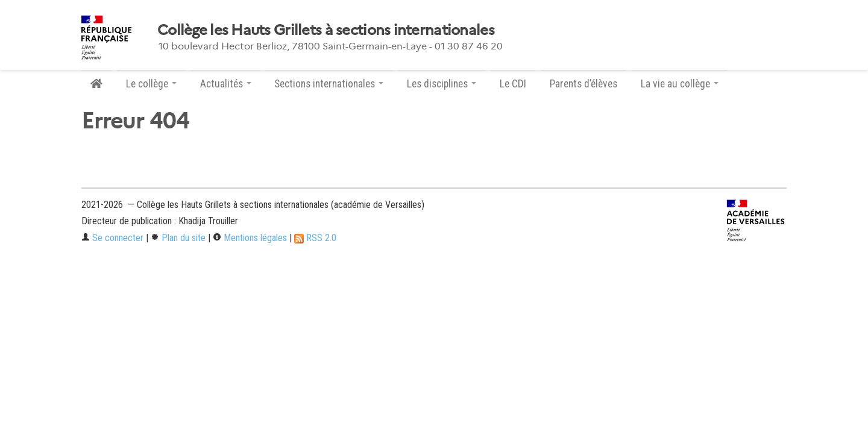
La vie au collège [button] (680, 84)
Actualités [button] (226, 84)
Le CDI (513, 84)
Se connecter (112, 238)
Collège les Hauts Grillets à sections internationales (326, 30)
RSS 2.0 (315, 238)
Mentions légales (250, 238)
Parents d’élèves (583, 84)
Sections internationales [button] (329, 84)
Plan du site (178, 238)
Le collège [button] (151, 84)
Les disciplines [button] (442, 84)
